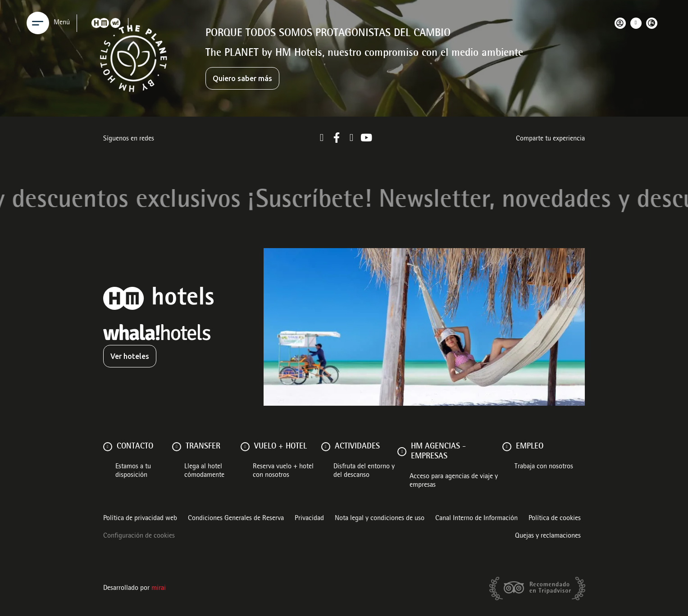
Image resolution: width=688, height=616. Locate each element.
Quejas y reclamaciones (548, 536)
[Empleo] (507, 447)
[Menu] (38, 23)
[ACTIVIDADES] (326, 447)
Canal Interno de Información (476, 519)
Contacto (135, 447)
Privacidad (309, 519)
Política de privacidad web (140, 519)
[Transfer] (177, 447)
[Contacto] (108, 447)
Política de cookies (555, 519)
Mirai (159, 589)
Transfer (203, 447)
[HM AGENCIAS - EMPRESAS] (402, 452)
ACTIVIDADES (357, 447)
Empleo (530, 447)
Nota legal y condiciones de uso (380, 519)
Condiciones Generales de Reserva (236, 519)
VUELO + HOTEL (280, 447)
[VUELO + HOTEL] (245, 447)
